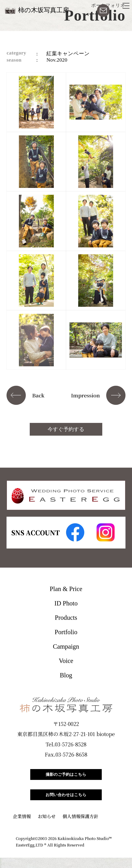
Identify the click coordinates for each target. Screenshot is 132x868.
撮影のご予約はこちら (66, 777)
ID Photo (66, 603)
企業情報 (22, 826)
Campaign (66, 646)
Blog (66, 675)
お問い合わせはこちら (66, 803)
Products (66, 618)
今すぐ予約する (66, 429)
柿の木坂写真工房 (44, 10)
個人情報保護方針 (80, 826)
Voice (66, 661)
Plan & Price (66, 589)
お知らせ (47, 826)
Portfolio (66, 632)
